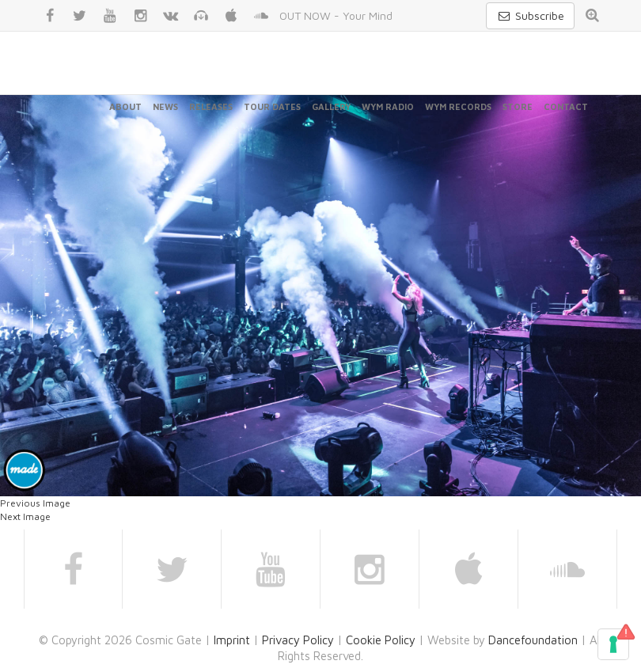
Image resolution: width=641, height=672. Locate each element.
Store (518, 106)
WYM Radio (388, 106)
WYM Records (458, 106)
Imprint (232, 640)
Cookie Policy (381, 640)
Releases (211, 106)
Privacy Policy (298, 640)
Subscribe (530, 15)
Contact (566, 106)
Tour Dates (272, 106)
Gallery (331, 106)
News (165, 106)
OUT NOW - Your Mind (336, 15)
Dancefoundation (533, 640)
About (125, 106)
